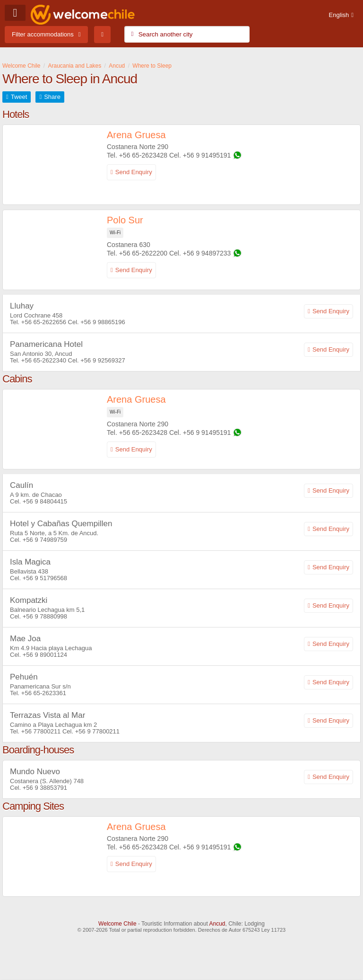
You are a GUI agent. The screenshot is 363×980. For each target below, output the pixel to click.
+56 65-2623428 (143, 155)
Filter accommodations (43, 34)
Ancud (217, 924)
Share (52, 97)
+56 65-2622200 (143, 253)
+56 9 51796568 (45, 578)
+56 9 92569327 (103, 360)
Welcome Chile (117, 924)
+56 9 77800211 (97, 731)
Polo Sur (125, 220)
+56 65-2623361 (44, 693)
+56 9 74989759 (45, 540)
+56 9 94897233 (207, 253)
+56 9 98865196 (103, 322)
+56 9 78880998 (45, 616)
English (339, 15)
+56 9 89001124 (45, 655)
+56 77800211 (41, 731)
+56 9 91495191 (207, 155)
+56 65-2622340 (44, 360)
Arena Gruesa (136, 135)
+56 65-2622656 (44, 322)
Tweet (19, 97)
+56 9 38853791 (45, 788)
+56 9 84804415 (45, 501)
